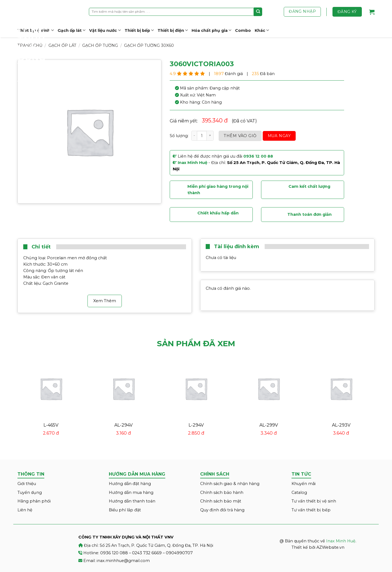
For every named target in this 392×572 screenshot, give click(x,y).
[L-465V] (51, 389)
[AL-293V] (341, 389)
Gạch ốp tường (100, 45)
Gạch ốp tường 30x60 (149, 45)
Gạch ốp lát (71, 30)
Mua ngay (279, 136)
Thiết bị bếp (139, 30)
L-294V (196, 425)
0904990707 (179, 553)
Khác (262, 30)
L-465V (51, 425)
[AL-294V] (123, 389)
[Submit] (258, 12)
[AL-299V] (269, 389)
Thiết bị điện (173, 30)
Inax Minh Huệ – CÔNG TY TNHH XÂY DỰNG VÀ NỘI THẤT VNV (38, 44)
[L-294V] (196, 389)
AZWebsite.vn (330, 547)
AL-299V (269, 425)
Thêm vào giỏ (240, 136)
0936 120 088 (114, 553)
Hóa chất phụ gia (211, 30)
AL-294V (123, 425)
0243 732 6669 (147, 553)
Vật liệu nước (105, 30)
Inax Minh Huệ (341, 541)
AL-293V (341, 425)
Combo (243, 30)
